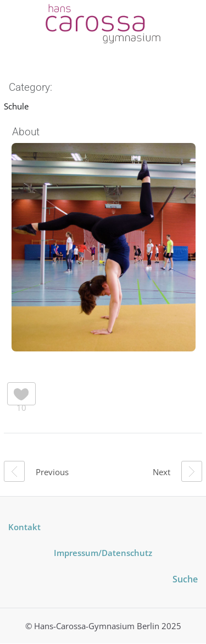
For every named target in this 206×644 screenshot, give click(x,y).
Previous (36, 471)
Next (177, 471)
